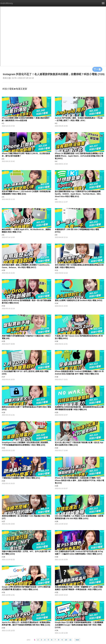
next (77, 640)
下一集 (97, 69)
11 (70, 640)
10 (66, 640)
